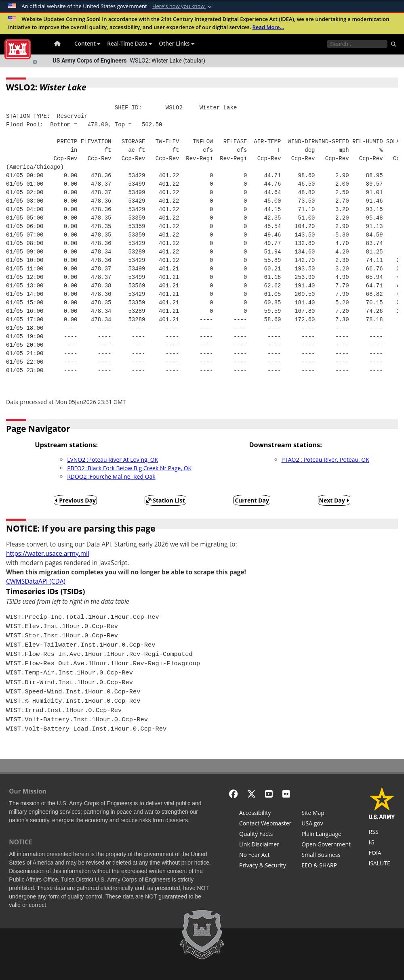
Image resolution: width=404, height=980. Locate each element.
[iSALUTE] (382, 864)
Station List (165, 500)
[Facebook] (233, 794)
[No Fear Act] (265, 856)
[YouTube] (269, 794)
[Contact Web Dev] (265, 824)
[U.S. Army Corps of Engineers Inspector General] (382, 843)
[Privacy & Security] (265, 866)
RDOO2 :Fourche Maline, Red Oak (111, 476)
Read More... (268, 27)
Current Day (252, 500)
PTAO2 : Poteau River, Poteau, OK (325, 460)
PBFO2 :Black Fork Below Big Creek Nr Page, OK (129, 468)
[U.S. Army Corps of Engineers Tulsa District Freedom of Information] (382, 854)
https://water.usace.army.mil (48, 554)
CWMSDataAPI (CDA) (36, 581)
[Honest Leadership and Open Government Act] (326, 845)
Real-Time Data (130, 43)
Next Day (334, 500)
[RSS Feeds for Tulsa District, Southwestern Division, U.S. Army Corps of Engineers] (382, 833)
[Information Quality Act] (265, 835)
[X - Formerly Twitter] (251, 794)
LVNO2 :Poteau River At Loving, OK (113, 460)
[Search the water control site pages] (357, 44)
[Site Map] (326, 814)
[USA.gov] (326, 824)
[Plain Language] (326, 835)
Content (87, 43)
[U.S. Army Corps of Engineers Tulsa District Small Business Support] (326, 856)
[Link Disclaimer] (265, 845)
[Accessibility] (265, 814)
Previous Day (76, 500)
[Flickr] (286, 794)
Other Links (177, 43)
